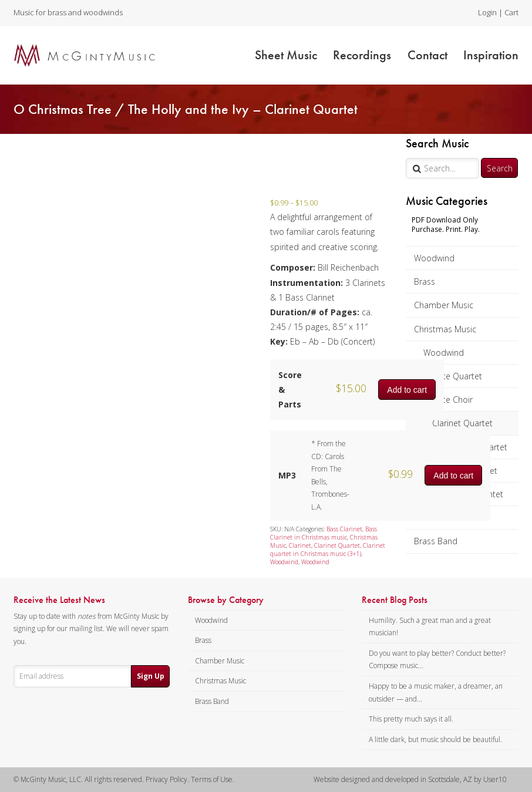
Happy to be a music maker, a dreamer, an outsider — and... (436, 692)
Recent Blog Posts (395, 600)
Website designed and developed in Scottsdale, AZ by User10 (410, 779)
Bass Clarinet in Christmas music (324, 533)
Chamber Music (444, 305)
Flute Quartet (457, 376)
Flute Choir (452, 400)
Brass (425, 282)
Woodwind (434, 258)
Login (487, 12)
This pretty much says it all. (411, 719)
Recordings (362, 55)
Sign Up (151, 676)
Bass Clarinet (344, 529)
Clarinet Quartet (462, 423)
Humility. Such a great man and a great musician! (430, 627)
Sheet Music (286, 55)
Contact (427, 55)
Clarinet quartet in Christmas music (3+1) (328, 550)
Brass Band (436, 541)
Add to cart (407, 390)
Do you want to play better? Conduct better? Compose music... (437, 660)
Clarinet (300, 545)
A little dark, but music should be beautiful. (435, 739)
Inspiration (491, 55)
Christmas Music (445, 329)
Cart (511, 12)
